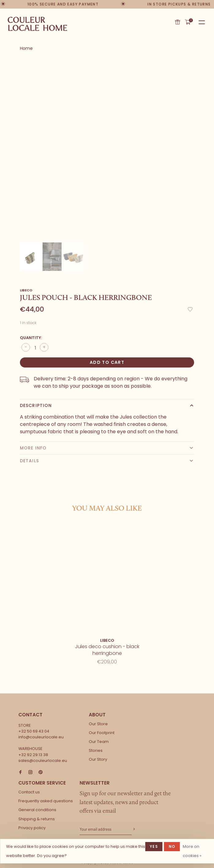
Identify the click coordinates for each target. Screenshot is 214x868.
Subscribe (133, 829)
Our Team (99, 742)
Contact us (29, 792)
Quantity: (31, 338)
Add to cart (107, 362)
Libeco (26, 290)
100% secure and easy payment (63, 4)
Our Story (98, 759)
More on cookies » (192, 851)
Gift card (178, 22)
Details (29, 461)
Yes (154, 846)
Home (26, 48)
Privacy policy (32, 828)
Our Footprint (102, 733)
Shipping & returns (37, 819)
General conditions (37, 810)
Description (36, 405)
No (172, 846)
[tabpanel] (107, 151)
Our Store (98, 724)
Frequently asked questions (46, 801)
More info (33, 448)
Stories (96, 750)
